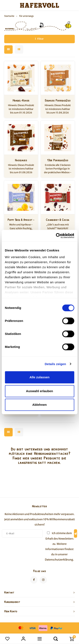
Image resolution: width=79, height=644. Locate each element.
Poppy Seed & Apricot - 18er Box (21, 220)
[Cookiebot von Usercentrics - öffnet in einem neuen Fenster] (56, 236)
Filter (39, 39)
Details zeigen (55, 364)
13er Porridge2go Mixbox (58, 160)
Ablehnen (39, 405)
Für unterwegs (26, 16)
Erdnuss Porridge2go (58, 100)
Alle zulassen (39, 377)
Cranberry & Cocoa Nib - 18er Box (58, 220)
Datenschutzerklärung (59, 560)
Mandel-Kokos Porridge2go (21, 100)
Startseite (9, 16)
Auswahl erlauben (39, 391)
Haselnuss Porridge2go (21, 160)
